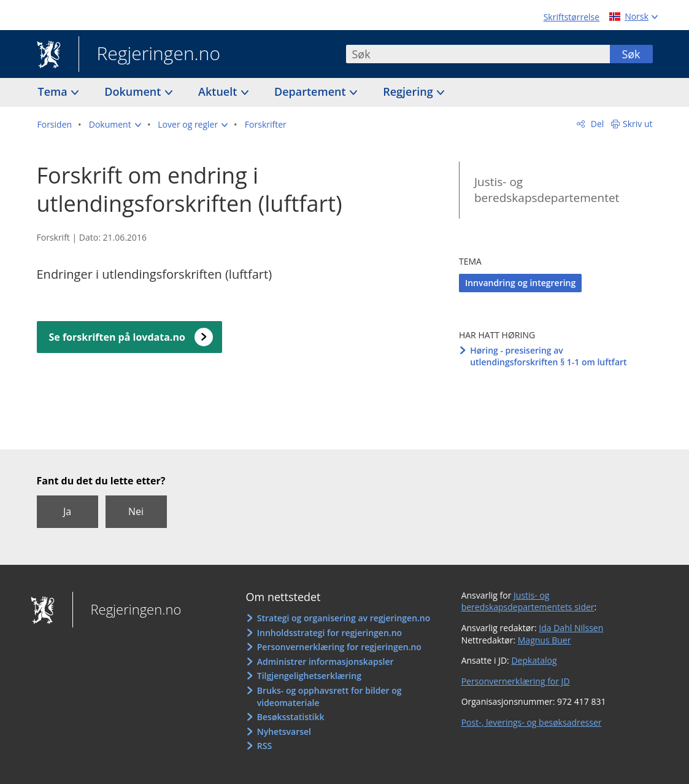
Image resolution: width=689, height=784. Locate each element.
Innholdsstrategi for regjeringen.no (329, 633)
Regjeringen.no (150, 55)
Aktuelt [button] (219, 91)
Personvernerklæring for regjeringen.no (339, 647)
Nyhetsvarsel (284, 732)
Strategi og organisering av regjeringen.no (344, 618)
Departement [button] (311, 91)
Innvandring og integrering (520, 283)
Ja (67, 511)
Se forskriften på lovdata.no (117, 337)
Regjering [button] (409, 91)
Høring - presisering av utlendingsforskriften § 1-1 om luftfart (549, 356)
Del (596, 124)
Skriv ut (638, 124)
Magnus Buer (545, 640)
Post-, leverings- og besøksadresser (532, 722)
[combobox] (478, 54)
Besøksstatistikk (291, 717)
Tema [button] (54, 91)
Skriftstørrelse (572, 17)
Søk (631, 54)
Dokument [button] (134, 91)
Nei (136, 511)
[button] (115, 125)
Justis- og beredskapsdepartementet (547, 190)
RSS (264, 746)
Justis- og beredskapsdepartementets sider (528, 601)
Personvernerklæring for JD (516, 681)
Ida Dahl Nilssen (571, 628)
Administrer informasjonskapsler (325, 662)
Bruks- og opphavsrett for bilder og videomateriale (329, 697)
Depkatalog (534, 660)
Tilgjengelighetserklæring (309, 676)
